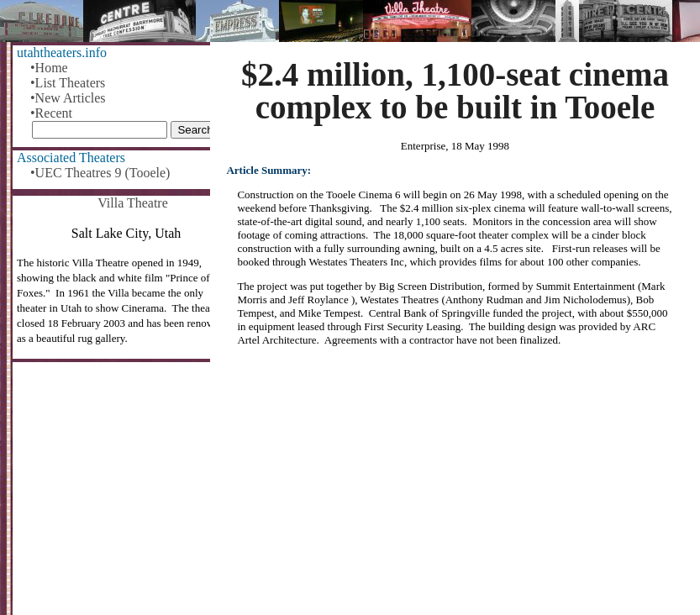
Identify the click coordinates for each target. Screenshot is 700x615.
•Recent (51, 113)
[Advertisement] (455, 486)
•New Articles (68, 98)
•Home (49, 68)
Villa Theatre (133, 203)
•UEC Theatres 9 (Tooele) (100, 173)
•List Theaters (68, 83)
